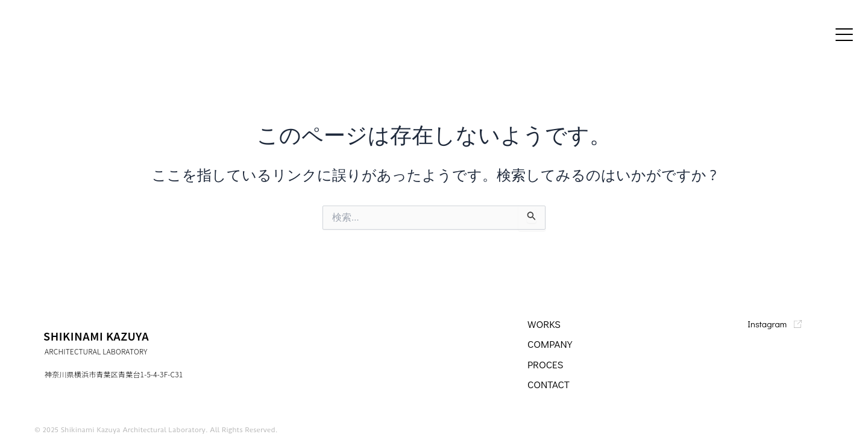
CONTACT (550, 384)
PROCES (546, 364)
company (551, 344)
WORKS (545, 324)
